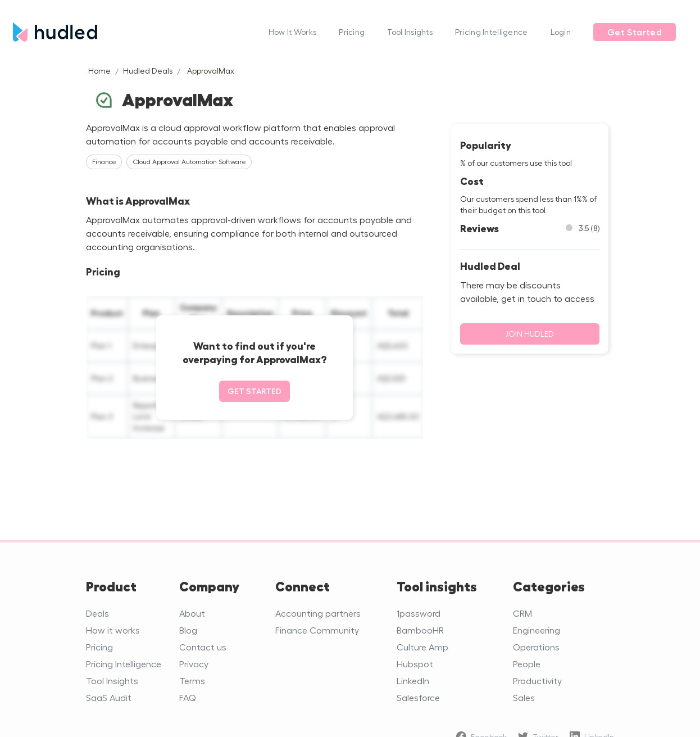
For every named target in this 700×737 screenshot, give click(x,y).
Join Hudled (530, 334)
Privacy (194, 664)
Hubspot (415, 664)
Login (561, 32)
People (527, 664)
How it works (113, 630)
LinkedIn (413, 681)
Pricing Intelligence (492, 32)
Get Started (635, 32)
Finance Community (317, 630)
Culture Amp (422, 647)
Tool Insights (410, 32)
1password (419, 613)
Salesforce (418, 697)
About (192, 613)
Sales (524, 697)
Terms (192, 681)
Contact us (203, 647)
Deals (97, 613)
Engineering (537, 630)
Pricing (352, 32)
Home (99, 71)
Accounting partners (318, 613)
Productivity (537, 681)
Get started (254, 391)
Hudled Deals (148, 71)
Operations (536, 647)
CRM (522, 613)
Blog (188, 630)
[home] (135, 32)
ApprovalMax (211, 71)
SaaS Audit (109, 697)
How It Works (292, 32)
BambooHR (420, 630)
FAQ (188, 697)
